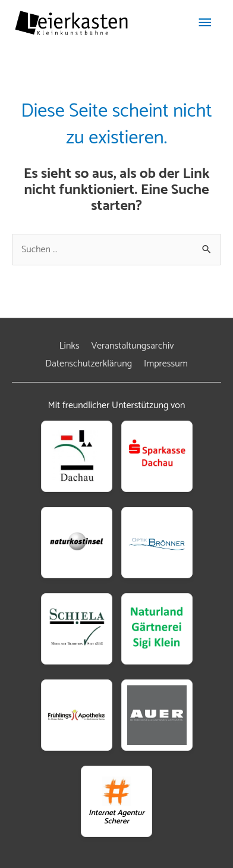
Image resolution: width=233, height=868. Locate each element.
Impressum (166, 364)
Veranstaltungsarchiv (132, 346)
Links (70, 346)
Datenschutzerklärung (89, 364)
